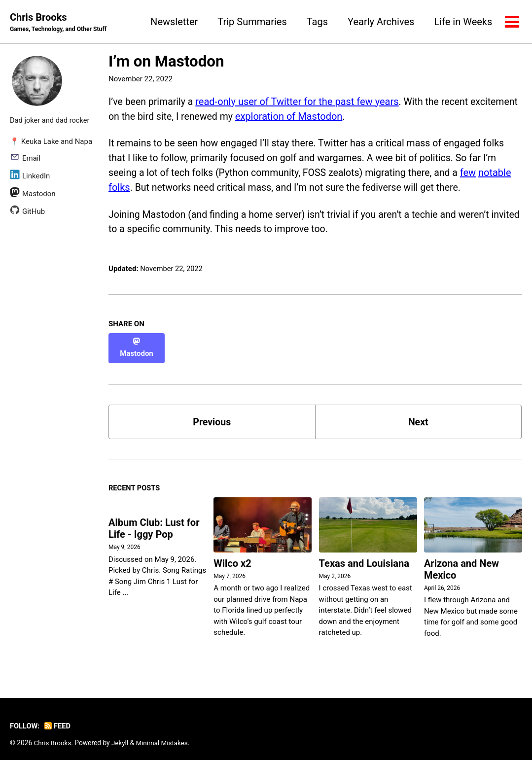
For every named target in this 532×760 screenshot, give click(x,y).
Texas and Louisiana (364, 556)
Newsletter (174, 22)
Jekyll (121, 735)
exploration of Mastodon (343, 116)
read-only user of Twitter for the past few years (299, 102)
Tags (316, 22)
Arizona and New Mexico (461, 562)
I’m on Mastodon (166, 62)
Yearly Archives (380, 22)
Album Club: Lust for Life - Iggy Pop (154, 521)
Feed (59, 718)
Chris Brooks (60, 23)
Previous (212, 414)
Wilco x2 (232, 556)
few (477, 173)
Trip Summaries (251, 22)
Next (418, 414)
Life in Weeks (462, 22)
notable (505, 173)
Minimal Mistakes (164, 735)
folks (119, 188)
